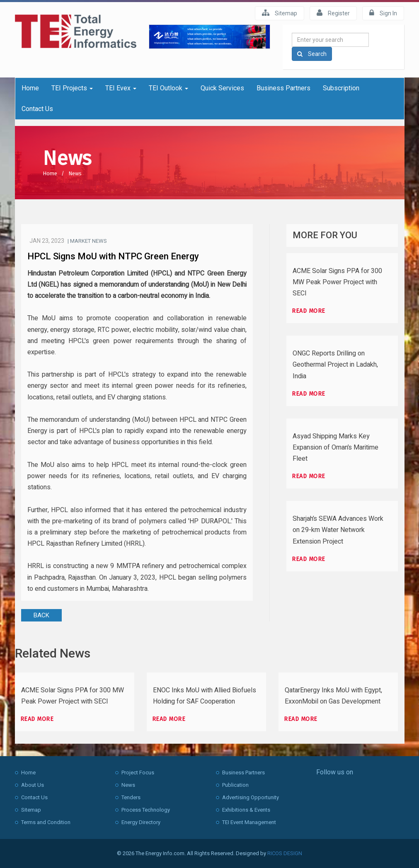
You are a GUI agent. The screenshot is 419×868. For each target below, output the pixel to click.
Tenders (131, 797)
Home (30, 88)
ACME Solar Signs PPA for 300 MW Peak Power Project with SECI (337, 282)
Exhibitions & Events (246, 810)
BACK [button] (41, 615)
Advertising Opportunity (251, 797)
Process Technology (146, 810)
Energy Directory (141, 822)
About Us (33, 785)
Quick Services (222, 88)
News (75, 173)
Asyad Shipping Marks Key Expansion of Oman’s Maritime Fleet (335, 447)
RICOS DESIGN (285, 853)
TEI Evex (121, 88)
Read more (309, 311)
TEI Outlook (168, 88)
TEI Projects (72, 88)
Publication (235, 785)
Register (333, 13)
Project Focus (138, 772)
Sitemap (280, 13)
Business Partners (283, 88)
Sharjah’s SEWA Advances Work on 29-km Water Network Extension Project (338, 530)
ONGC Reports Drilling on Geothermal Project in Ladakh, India (335, 365)
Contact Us (37, 109)
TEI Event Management (249, 822)
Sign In (383, 13)
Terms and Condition (46, 822)
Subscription (341, 88)
